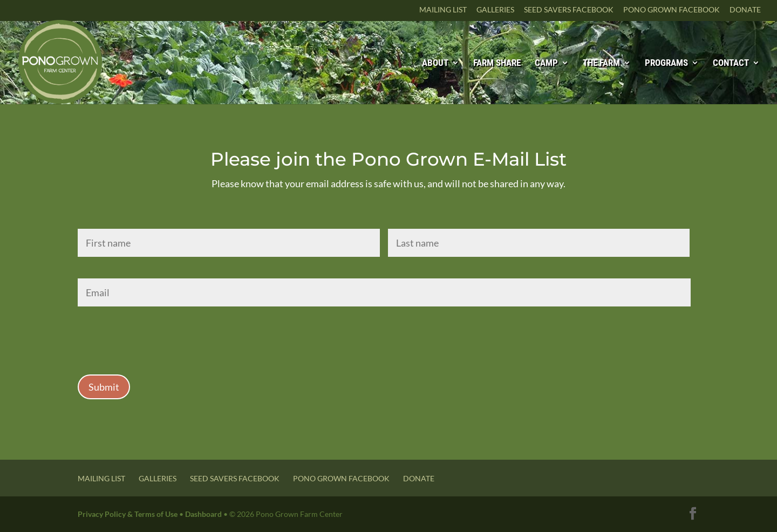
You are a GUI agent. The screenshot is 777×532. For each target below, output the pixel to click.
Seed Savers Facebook (569, 10)
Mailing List (443, 10)
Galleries (495, 10)
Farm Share (497, 63)
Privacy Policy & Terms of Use (128, 514)
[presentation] (160, 336)
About (435, 63)
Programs (666, 63)
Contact (731, 63)
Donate (745, 10)
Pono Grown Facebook (672, 10)
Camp (546, 63)
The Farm (601, 63)
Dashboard (203, 514)
